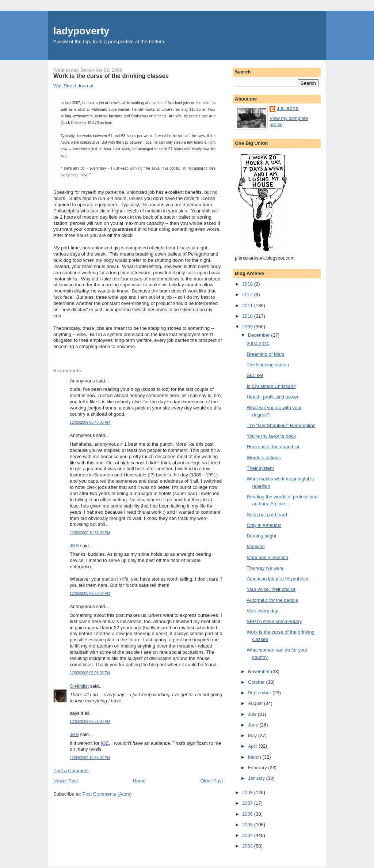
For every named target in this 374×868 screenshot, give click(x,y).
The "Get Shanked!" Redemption (281, 425)
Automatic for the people (272, 600)
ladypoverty (81, 31)
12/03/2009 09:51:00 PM (90, 722)
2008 (248, 792)
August (256, 703)
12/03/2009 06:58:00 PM (90, 594)
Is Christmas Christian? (271, 386)
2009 (248, 327)
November (260, 671)
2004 (248, 835)
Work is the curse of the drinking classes (111, 76)
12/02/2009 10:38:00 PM (90, 533)
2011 (248, 305)
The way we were (265, 568)
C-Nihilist (79, 686)
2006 (248, 814)
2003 (248, 846)
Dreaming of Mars (265, 354)
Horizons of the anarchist (273, 447)
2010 (248, 316)
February (258, 768)
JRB (74, 546)
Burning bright (261, 536)
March (255, 757)
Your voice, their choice (271, 589)
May (253, 735)
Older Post (212, 781)
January (257, 778)
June (254, 725)
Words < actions (264, 458)
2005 (248, 825)
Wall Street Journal (73, 86)
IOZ (105, 743)
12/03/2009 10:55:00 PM (90, 758)
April (253, 746)
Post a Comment (71, 771)
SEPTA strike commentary (274, 621)
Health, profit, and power (272, 397)
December (260, 335)
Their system (260, 468)
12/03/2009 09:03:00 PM (90, 673)
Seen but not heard (267, 515)
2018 (248, 284)
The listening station (268, 365)
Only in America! (264, 525)
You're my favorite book (271, 436)
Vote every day (262, 611)
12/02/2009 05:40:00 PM (90, 422)
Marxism (255, 546)
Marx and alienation (267, 557)
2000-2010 (258, 344)
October (257, 682)
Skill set (255, 375)
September (260, 693)
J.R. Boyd (288, 109)
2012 (248, 295)
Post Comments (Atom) (107, 794)
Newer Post (66, 781)
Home (139, 781)
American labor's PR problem (277, 579)
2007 (248, 803)
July (253, 714)
